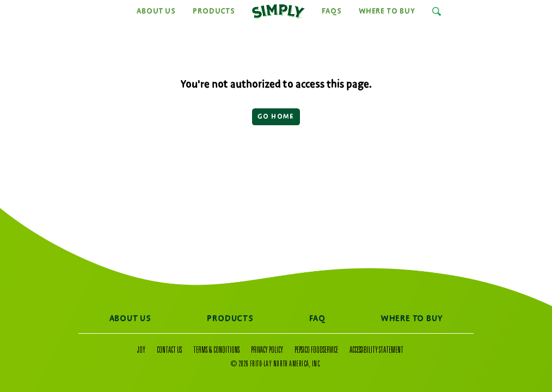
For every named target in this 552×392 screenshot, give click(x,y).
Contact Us (169, 351)
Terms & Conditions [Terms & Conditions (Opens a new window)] (216, 351)
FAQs (332, 11)
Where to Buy (387, 11)
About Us (156, 11)
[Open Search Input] (437, 11)
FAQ (317, 319)
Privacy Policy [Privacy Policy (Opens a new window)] (267, 351)
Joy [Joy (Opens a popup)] (141, 351)
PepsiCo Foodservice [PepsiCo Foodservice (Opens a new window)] (316, 351)
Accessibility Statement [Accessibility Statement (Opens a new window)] (376, 351)
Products (214, 11)
